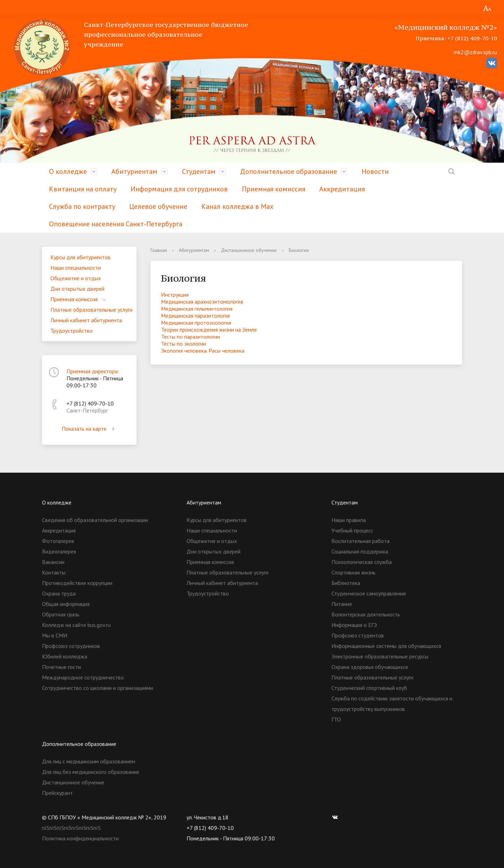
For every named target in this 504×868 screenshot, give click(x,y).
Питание (342, 604)
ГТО (336, 719)
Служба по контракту (82, 206)
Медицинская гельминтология (197, 309)
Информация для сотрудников (179, 189)
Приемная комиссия (274, 189)
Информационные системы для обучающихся (386, 646)
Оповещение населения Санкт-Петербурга (116, 224)
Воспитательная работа (360, 541)
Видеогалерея (59, 551)
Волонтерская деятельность (366, 614)
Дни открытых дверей (77, 289)
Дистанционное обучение (249, 250)
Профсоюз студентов (358, 635)
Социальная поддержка (360, 551)
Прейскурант (57, 793)
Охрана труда (59, 593)
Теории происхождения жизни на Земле (209, 330)
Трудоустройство (72, 331)
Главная (159, 250)
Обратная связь (61, 614)
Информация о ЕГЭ (354, 625)
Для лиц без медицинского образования (90, 772)
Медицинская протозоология (196, 323)
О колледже (68, 171)
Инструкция (175, 295)
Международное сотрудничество (83, 677)
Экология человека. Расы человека (203, 351)
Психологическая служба (362, 562)
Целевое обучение (158, 206)
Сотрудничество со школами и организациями (97, 688)
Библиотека (346, 583)
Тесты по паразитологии (190, 337)
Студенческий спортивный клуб (369, 688)
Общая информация (66, 604)
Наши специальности (76, 268)
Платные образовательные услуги (91, 310)
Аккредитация (342, 189)
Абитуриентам (134, 171)
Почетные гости (61, 667)
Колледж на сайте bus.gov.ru (76, 625)
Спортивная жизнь (353, 572)
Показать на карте (89, 429)
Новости (375, 171)
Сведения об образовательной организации (95, 520)
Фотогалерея (58, 541)
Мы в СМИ (55, 635)
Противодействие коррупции (77, 583)
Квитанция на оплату (83, 189)
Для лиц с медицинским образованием (89, 761)
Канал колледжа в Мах (237, 206)
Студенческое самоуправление (369, 593)
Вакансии (53, 562)
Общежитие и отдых (76, 278)
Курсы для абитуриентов (80, 257)
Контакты (54, 572)
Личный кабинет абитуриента (86, 320)
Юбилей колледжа (65, 656)
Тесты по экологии (183, 344)
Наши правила (349, 520)
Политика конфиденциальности (80, 838)
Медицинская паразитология (195, 316)
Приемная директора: (93, 371)
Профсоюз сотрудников (71, 646)
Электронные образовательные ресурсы (380, 656)
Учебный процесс (352, 530)
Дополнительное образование (289, 171)
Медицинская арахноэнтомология (202, 302)
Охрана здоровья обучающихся (370, 667)
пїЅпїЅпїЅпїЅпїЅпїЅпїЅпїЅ (71, 828)
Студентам (199, 171)
